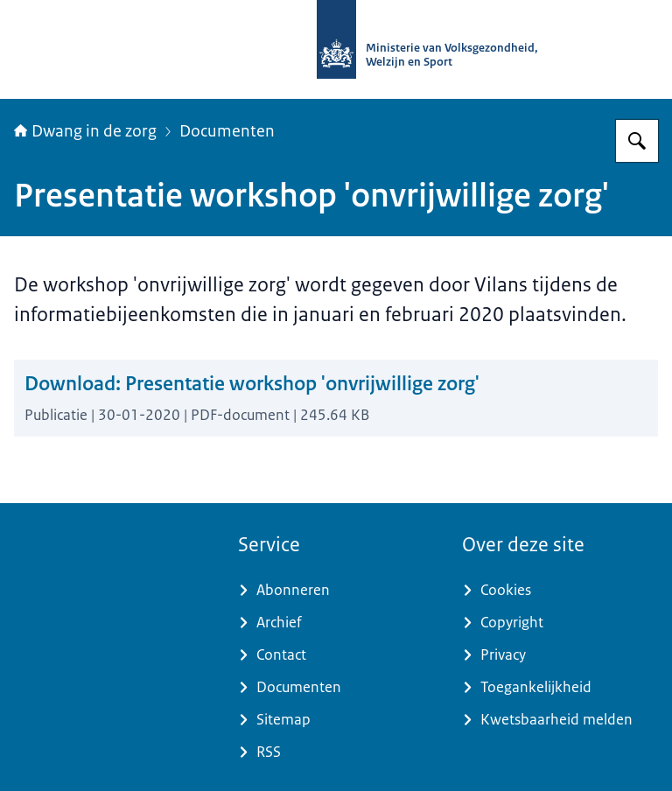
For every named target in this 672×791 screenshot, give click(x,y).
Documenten (227, 131)
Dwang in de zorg (85, 131)
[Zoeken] (637, 141)
